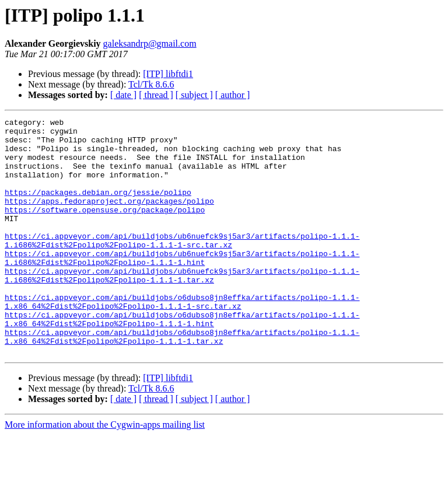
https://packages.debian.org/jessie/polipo (98, 208)
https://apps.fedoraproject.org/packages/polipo (109, 218)
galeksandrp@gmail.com (150, 43)
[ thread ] (156, 95)
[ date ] (123, 95)
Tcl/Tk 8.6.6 (151, 84)
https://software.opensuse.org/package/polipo (105, 229)
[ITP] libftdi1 (168, 74)
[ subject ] (194, 95)
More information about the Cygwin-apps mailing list (105, 472)
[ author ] (233, 95)
